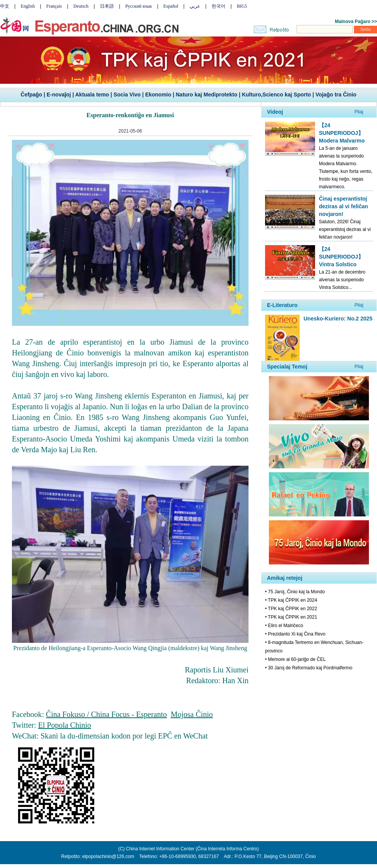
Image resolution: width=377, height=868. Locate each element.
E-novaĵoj (59, 95)
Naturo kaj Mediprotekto (207, 95)
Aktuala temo (92, 95)
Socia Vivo (127, 95)
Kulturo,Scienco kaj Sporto (277, 95)
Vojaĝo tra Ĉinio (336, 95)
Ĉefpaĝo (32, 95)
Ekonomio (158, 95)
